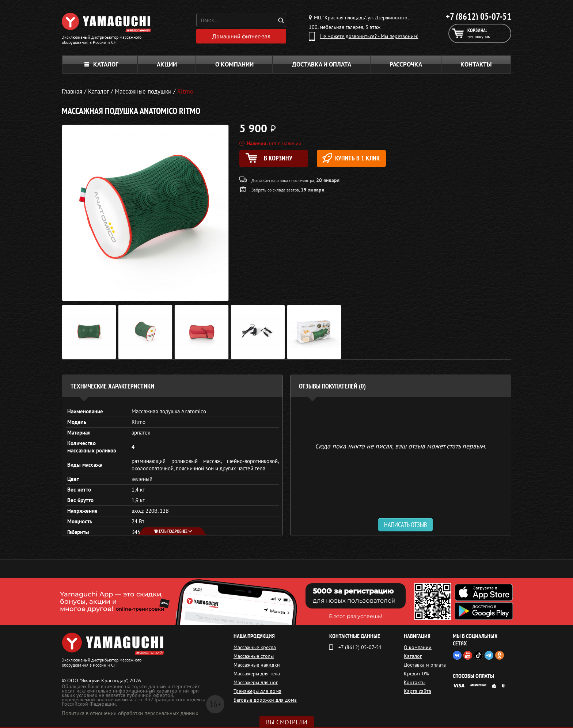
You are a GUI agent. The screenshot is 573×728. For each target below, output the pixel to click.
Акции (167, 64)
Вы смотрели (287, 722)
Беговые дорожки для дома (265, 700)
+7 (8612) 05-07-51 (479, 16)
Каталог (101, 64)
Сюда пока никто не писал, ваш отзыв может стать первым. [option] (401, 446)
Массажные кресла (255, 647)
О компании (234, 64)
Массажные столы (254, 656)
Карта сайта (418, 691)
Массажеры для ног (256, 682)
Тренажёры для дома (257, 691)
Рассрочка (406, 64)
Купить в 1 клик (351, 158)
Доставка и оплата (322, 64)
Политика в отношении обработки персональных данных (130, 713)
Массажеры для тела (257, 674)
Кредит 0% (416, 674)
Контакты (476, 64)
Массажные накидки (257, 665)
